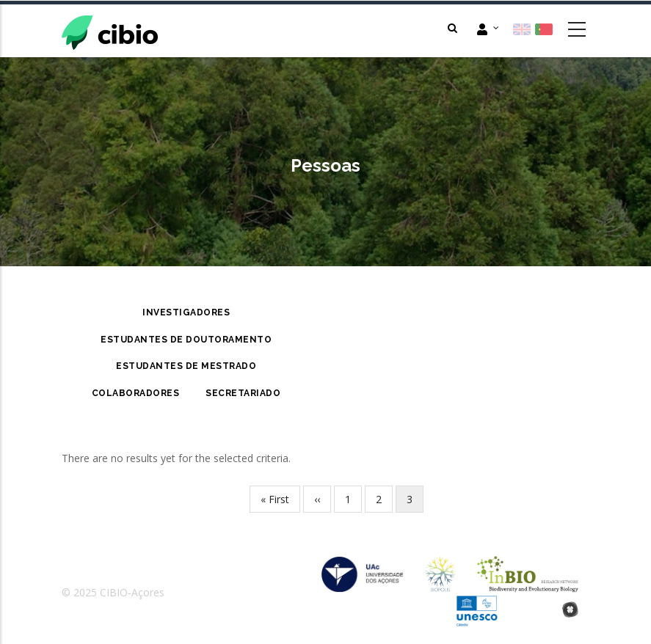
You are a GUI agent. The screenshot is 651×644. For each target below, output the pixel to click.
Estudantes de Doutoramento (186, 340)
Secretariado (243, 393)
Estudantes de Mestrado (186, 366)
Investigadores (186, 312)
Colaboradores (136, 393)
